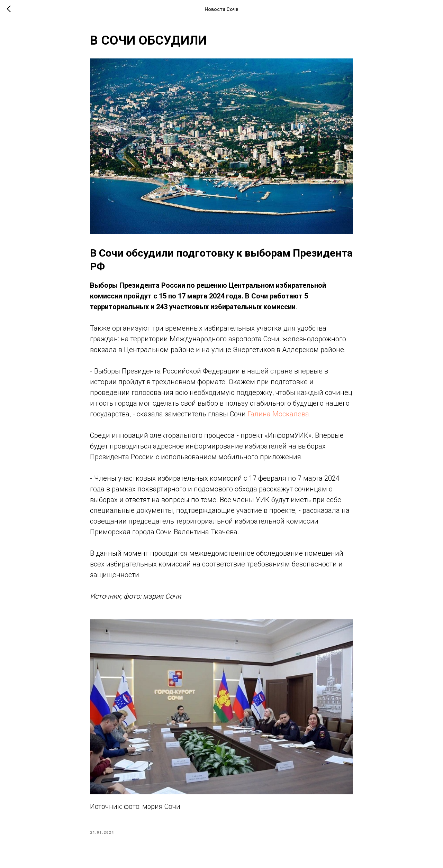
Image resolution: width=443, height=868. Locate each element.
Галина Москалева (278, 414)
